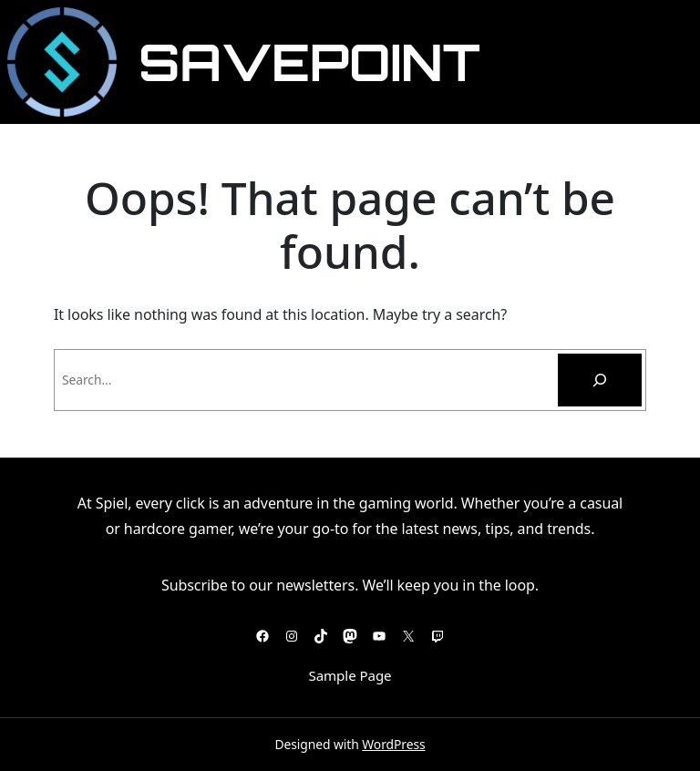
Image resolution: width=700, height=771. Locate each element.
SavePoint (309, 62)
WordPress (393, 744)
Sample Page (350, 675)
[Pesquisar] (600, 380)
